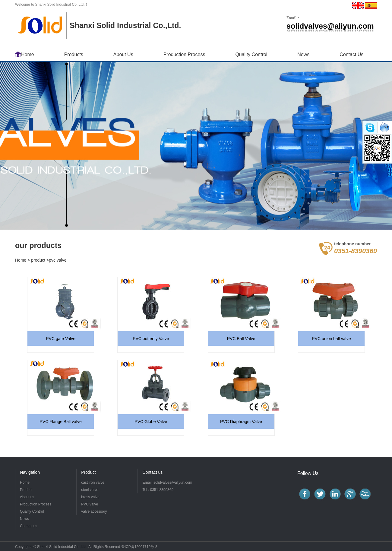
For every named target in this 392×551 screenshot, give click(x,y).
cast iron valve (93, 483)
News (303, 54)
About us (27, 497)
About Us (123, 54)
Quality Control (251, 54)
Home (28, 54)
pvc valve (58, 260)
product (38, 260)
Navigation (30, 472)
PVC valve (90, 504)
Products (74, 54)
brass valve (90, 497)
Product (26, 490)
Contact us (152, 472)
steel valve (90, 490)
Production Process (184, 54)
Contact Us (351, 54)
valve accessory (94, 511)
